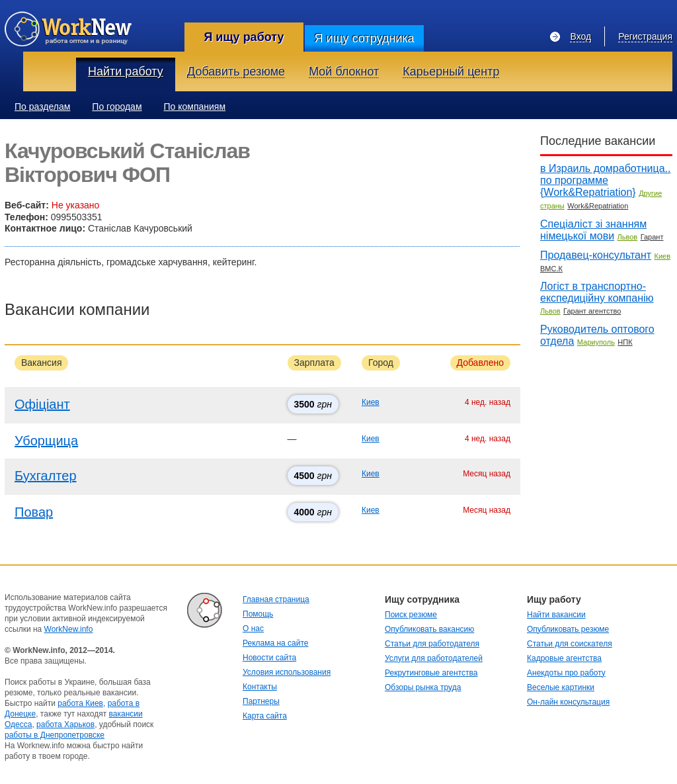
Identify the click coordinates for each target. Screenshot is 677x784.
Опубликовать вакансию (429, 629)
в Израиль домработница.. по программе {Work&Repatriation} (605, 180)
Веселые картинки (561, 687)
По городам (117, 107)
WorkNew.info (69, 629)
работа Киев (80, 703)
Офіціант (42, 404)
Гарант (652, 237)
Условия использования (287, 672)
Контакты (260, 687)
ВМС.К (551, 269)
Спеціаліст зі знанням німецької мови (593, 230)
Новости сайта (269, 658)
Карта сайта (265, 716)
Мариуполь (596, 342)
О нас (253, 629)
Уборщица (46, 441)
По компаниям (195, 107)
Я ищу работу (244, 37)
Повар (34, 512)
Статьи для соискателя (570, 644)
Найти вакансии (556, 615)
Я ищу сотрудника (364, 38)
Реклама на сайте (276, 643)
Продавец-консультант (596, 255)
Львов (628, 237)
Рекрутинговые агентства (431, 673)
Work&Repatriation (598, 206)
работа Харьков (65, 724)
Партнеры (261, 701)
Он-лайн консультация (568, 702)
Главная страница (276, 599)
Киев (371, 402)
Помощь (258, 614)
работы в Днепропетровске (55, 735)
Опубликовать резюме (568, 629)
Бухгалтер (46, 476)
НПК (625, 342)
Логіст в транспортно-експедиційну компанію (597, 292)
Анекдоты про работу (566, 673)
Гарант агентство (592, 311)
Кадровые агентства (564, 658)
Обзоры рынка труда (423, 687)
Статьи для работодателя (432, 644)
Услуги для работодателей (434, 658)
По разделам (42, 107)
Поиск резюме (411, 615)
